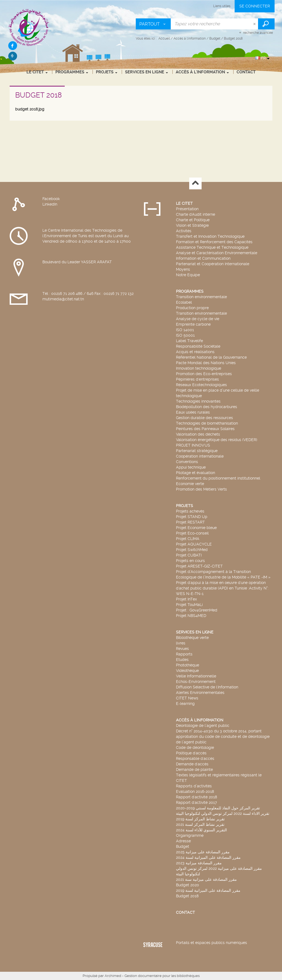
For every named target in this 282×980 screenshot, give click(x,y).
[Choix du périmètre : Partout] (153, 24)
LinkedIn (50, 204)
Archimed (113, 976)
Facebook (51, 199)
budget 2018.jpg (30, 109)
